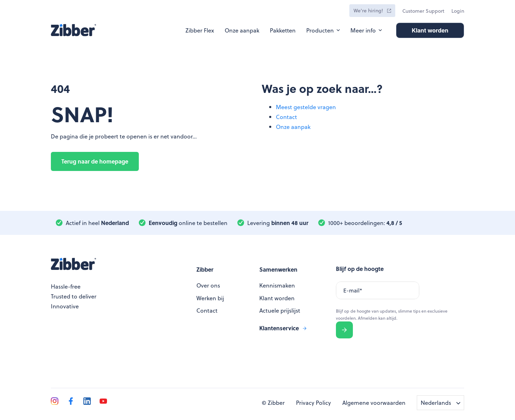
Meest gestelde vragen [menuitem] (306, 107)
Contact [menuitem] (286, 117)
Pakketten (283, 30)
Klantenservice (279, 328)
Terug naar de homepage (95, 161)
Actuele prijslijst (280, 310)
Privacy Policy (313, 403)
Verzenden (345, 330)
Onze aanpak (242, 30)
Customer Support (423, 11)
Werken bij (210, 298)
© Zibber (273, 403)
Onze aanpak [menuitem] (293, 127)
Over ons (208, 285)
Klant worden (277, 298)
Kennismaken (277, 285)
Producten (320, 30)
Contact (207, 310)
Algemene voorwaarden (374, 403)
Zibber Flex (200, 30)
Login (458, 11)
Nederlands (436, 403)
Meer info (363, 30)
